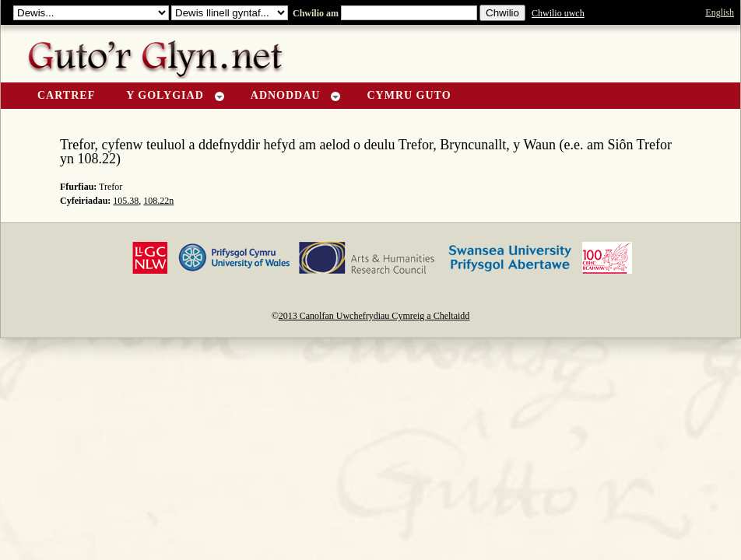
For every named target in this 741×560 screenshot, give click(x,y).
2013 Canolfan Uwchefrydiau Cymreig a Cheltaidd (374, 316)
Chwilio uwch (558, 13)
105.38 (126, 201)
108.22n (158, 201)
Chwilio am (314, 13)
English (720, 12)
